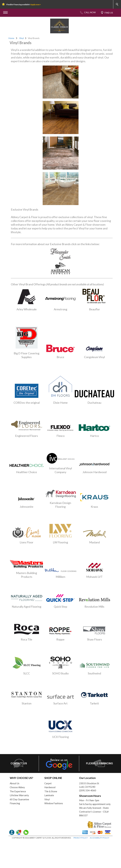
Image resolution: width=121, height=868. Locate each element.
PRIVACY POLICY (81, 838)
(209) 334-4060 (88, 790)
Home (11, 38)
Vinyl (21, 38)
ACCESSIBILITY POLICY (100, 838)
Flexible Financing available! (24, 4)
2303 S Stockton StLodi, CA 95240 (89, 785)
